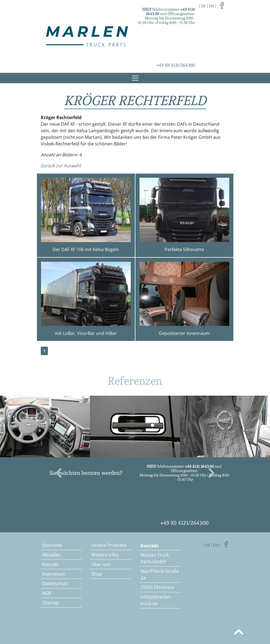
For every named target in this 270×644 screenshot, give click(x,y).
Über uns (101, 564)
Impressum (54, 574)
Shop (97, 574)
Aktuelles (51, 555)
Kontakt (50, 564)
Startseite (52, 545)
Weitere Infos (105, 555)
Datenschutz (55, 583)
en (212, 6)
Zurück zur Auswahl (61, 166)
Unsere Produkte (109, 545)
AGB (47, 593)
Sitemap (51, 603)
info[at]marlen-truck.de (156, 600)
